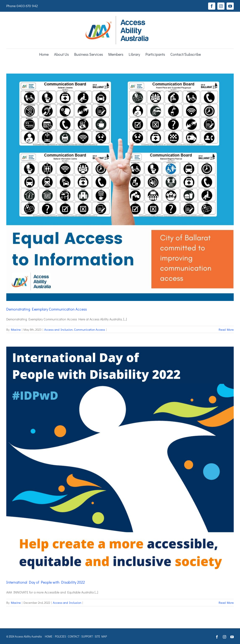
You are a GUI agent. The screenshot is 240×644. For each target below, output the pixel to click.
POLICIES (60, 636)
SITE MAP (101, 636)
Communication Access (90, 329)
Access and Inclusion (58, 329)
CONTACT (74, 636)
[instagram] (221, 6)
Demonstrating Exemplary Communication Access (47, 309)
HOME (49, 636)
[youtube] (230, 6)
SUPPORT (87, 636)
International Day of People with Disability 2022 (46, 582)
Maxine (16, 329)
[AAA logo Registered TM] (117, 17)
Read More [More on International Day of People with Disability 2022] (226, 603)
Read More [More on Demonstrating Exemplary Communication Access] (226, 329)
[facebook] (212, 6)
